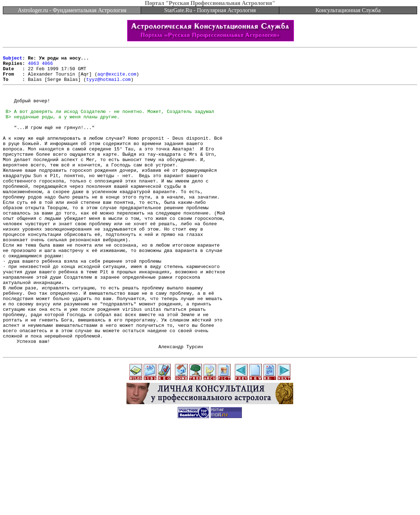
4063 (33, 66)
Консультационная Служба (348, 10)
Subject (13, 60)
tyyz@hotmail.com (108, 86)
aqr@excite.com (117, 79)
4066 (47, 66)
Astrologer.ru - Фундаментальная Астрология (72, 10)
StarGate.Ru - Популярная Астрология (210, 10)
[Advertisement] (210, 499)
